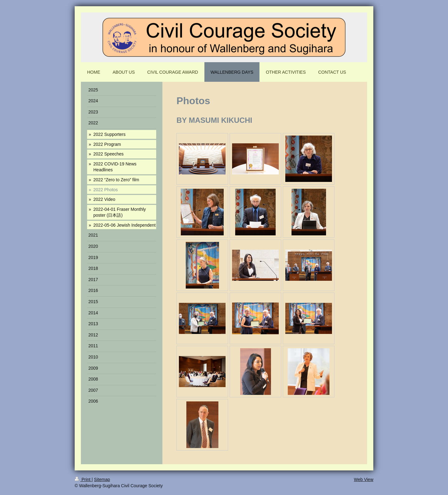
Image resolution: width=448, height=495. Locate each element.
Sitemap (102, 479)
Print (83, 479)
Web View (364, 479)
